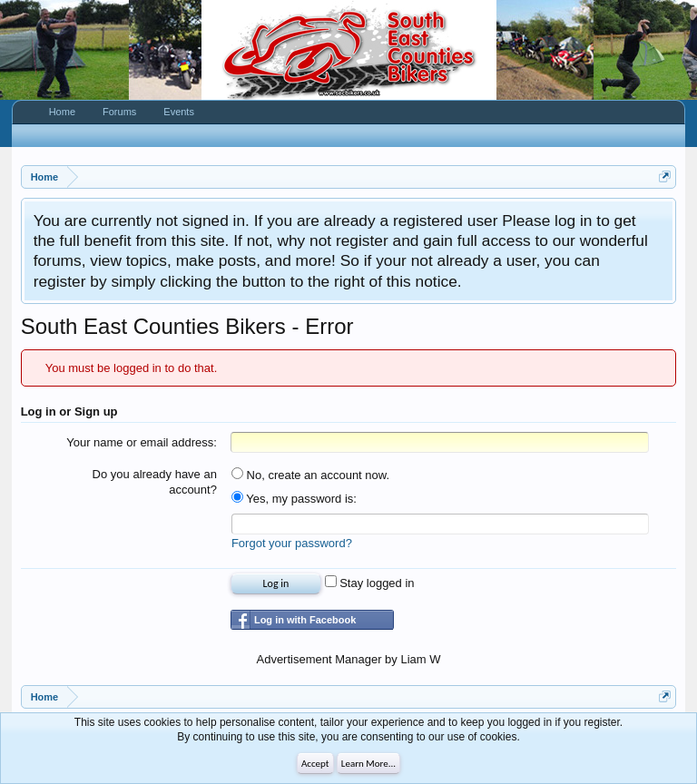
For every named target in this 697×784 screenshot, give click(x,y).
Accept (315, 764)
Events (179, 112)
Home (62, 112)
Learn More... (368, 764)
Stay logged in (370, 583)
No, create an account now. (310, 475)
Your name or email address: (142, 442)
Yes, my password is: (294, 499)
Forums (119, 112)
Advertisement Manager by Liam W (348, 659)
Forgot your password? (292, 543)
